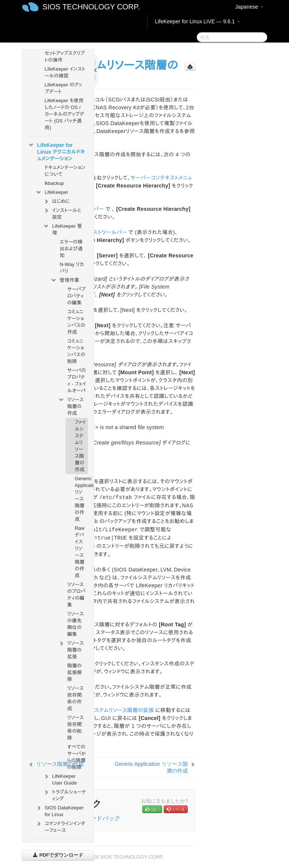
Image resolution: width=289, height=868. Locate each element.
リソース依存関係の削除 (75, 728)
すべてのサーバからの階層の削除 (76, 757)
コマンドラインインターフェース (60, 826)
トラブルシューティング (64, 795)
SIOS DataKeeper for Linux (59, 810)
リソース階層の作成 (71, 406)
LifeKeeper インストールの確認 (65, 72)
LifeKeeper (52, 192)
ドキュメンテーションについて (65, 171)
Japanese (249, 7)
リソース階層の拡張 (71, 649)
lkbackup (54, 183)
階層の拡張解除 (74, 672)
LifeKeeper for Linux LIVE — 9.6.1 (198, 21)
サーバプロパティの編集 (76, 296)
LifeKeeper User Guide (60, 779)
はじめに (56, 201)
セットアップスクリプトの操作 (65, 57)
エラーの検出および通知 (71, 249)
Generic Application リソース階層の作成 (81, 499)
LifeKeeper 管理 (62, 229)
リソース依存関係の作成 (75, 698)
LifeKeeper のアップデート (63, 88)
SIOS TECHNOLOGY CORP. (91, 7)
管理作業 (65, 280)
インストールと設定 (62, 213)
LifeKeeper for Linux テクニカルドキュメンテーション (56, 151)
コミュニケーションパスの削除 (76, 351)
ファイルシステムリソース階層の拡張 (113, 710)
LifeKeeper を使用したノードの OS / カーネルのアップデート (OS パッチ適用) (64, 114)
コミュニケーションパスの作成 (76, 322)
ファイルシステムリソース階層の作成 (80, 446)
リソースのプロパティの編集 (76, 595)
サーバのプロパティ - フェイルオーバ (76, 380)
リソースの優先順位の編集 (75, 624)
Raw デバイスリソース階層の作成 (79, 552)
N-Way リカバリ (71, 268)
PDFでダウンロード (58, 855)
